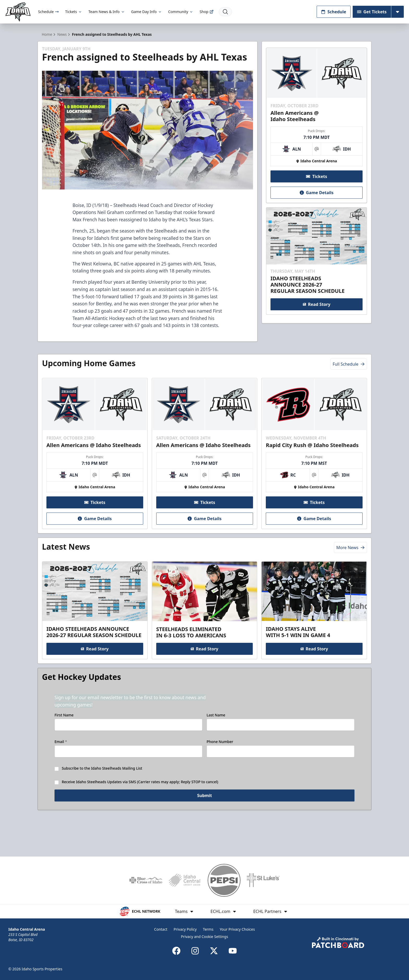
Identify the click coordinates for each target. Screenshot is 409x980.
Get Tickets (372, 12)
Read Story (316, 314)
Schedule (49, 12)
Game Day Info (147, 12)
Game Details (316, 202)
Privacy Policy (185, 929)
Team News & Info (107, 12)
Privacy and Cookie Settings (205, 937)
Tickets (74, 12)
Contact (161, 929)
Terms (208, 929)
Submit (205, 821)
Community (181, 12)
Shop (206, 12)
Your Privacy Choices (237, 929)
